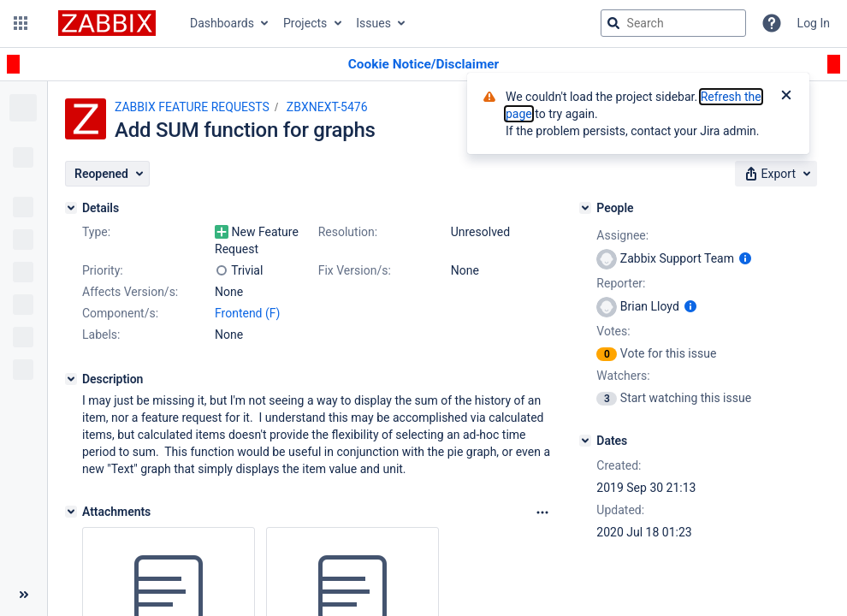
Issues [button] (373, 23)
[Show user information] (745, 258)
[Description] (71, 379)
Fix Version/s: (355, 270)
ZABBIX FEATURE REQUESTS (192, 107)
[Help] (772, 23)
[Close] (786, 97)
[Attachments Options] (542, 512)
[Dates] (585, 441)
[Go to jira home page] (107, 23)
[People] (585, 208)
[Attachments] (71, 512)
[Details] (71, 208)
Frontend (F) (247, 313)
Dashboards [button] (222, 23)
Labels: (101, 335)
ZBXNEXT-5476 (327, 107)
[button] (21, 23)
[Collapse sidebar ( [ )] (24, 595)
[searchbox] (673, 23)
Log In (814, 23)
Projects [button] (305, 23)
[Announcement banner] (423, 65)
